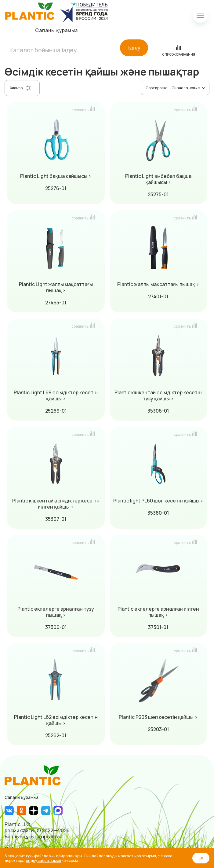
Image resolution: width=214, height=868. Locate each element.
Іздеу (134, 48)
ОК (201, 858)
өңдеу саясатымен (44, 861)
